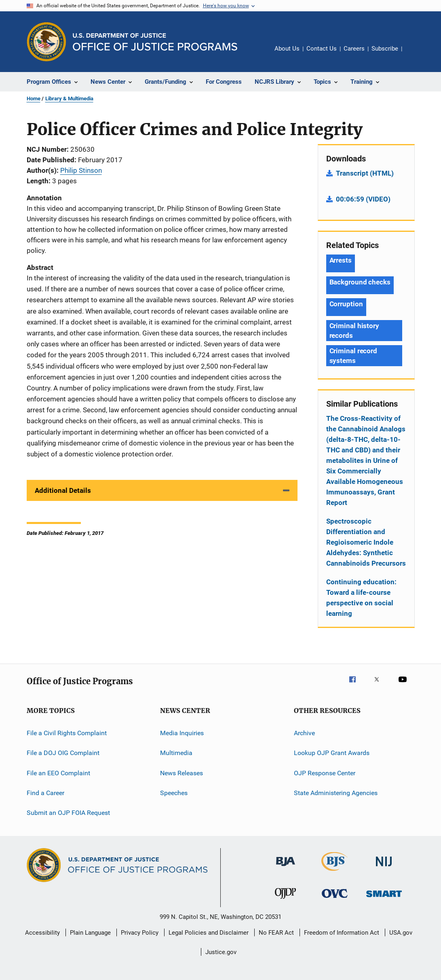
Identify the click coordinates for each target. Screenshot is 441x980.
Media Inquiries (182, 733)
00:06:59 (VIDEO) (363, 199)
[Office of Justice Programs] (46, 42)
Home (34, 99)
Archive (304, 733)
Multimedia (176, 753)
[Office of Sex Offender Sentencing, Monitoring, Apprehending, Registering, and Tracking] (384, 898)
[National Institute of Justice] (384, 868)
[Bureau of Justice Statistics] (334, 872)
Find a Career (45, 793)
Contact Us (322, 49)
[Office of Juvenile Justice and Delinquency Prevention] (285, 900)
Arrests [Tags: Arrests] (341, 260)
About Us (287, 49)
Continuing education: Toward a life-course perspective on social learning (361, 598)
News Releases (181, 773)
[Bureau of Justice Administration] (286, 868)
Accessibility (42, 933)
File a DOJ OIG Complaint (63, 753)
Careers (354, 49)
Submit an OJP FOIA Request (68, 813)
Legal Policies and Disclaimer (209, 933)
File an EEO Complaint (58, 773)
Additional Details (63, 490)
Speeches (174, 793)
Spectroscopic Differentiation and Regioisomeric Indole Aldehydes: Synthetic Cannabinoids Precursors (366, 542)
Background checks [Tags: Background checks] (360, 282)
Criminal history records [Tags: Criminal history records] (354, 331)
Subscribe (385, 49)
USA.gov (401, 933)
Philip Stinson (81, 170)
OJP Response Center (325, 773)
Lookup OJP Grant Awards (332, 753)
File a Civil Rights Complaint (67, 733)
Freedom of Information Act (342, 933)
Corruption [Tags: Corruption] (346, 304)
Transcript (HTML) (365, 173)
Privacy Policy (140, 933)
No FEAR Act (276, 933)
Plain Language (90, 933)
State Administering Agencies (336, 793)
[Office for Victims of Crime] (335, 899)
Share (415, 54)
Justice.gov (221, 952)
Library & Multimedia (69, 99)
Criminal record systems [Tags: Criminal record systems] (353, 356)
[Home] (155, 42)
